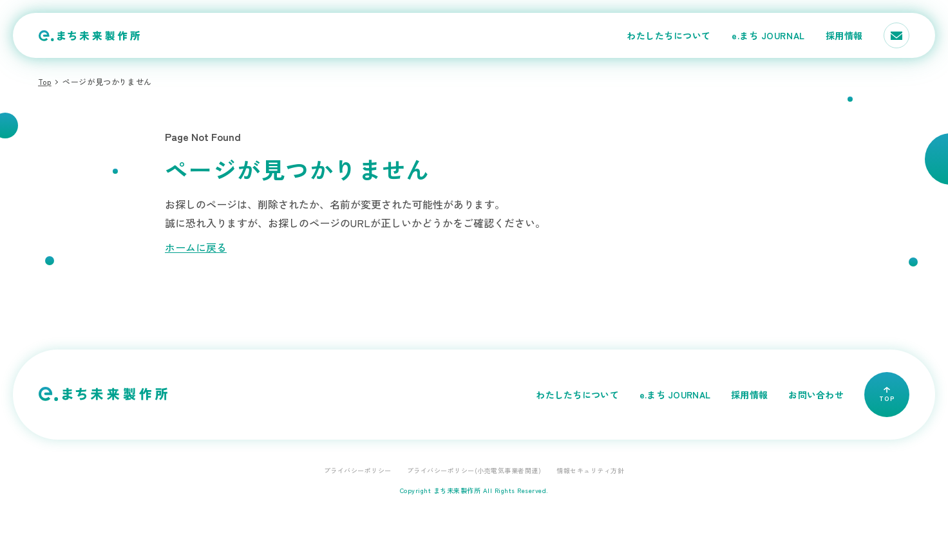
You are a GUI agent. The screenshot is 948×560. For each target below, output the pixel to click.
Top (45, 81)
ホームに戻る (196, 247)
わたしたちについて (669, 35)
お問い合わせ (816, 395)
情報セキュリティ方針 (590, 470)
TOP (887, 395)
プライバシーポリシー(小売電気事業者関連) (474, 470)
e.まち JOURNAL (768, 35)
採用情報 (844, 35)
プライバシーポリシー (358, 470)
